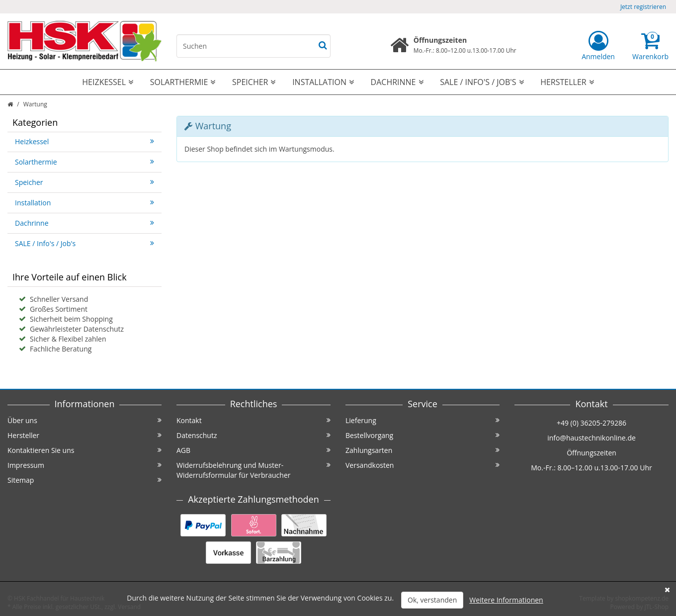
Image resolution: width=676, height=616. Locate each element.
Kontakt (253, 420)
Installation (323, 82)
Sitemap (84, 480)
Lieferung (422, 420)
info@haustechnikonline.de (591, 438)
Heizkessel (108, 82)
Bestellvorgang (422, 435)
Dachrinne (397, 82)
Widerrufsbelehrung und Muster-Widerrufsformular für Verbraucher (253, 470)
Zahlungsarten (422, 450)
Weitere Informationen (506, 600)
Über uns (84, 420)
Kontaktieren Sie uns (84, 450)
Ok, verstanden (432, 600)
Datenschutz (253, 435)
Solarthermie (183, 82)
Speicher (254, 82)
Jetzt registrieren (643, 7)
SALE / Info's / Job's (482, 82)
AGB (253, 450)
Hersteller (567, 82)
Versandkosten (422, 465)
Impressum (84, 465)
